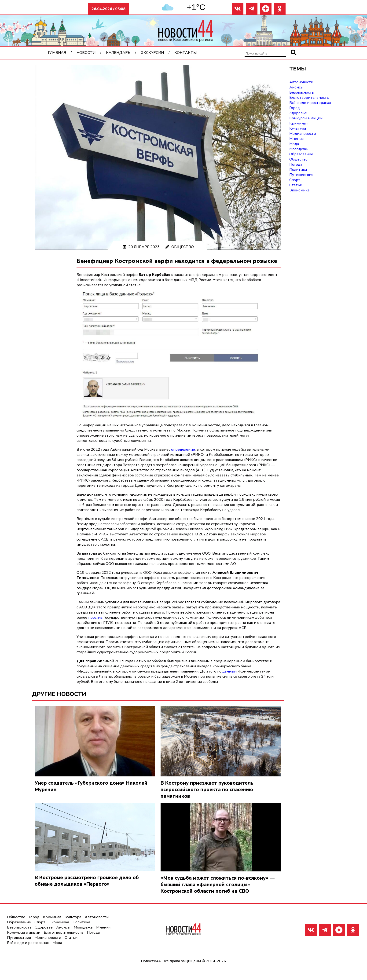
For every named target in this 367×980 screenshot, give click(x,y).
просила (95, 618)
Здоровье (298, 113)
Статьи (296, 185)
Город (295, 108)
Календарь (118, 53)
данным (229, 671)
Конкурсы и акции (306, 118)
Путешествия (301, 175)
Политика (298, 170)
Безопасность (302, 92)
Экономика (299, 190)
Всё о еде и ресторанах (310, 103)
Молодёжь (299, 149)
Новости (86, 53)
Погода (296, 165)
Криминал (298, 123)
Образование (301, 154)
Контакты (185, 53)
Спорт (295, 180)
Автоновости (301, 82)
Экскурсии (152, 53)
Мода (294, 144)
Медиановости (303, 134)
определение (183, 450)
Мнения (296, 139)
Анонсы (296, 87)
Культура (298, 128)
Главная (57, 53)
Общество (183, 247)
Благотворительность (309, 98)
